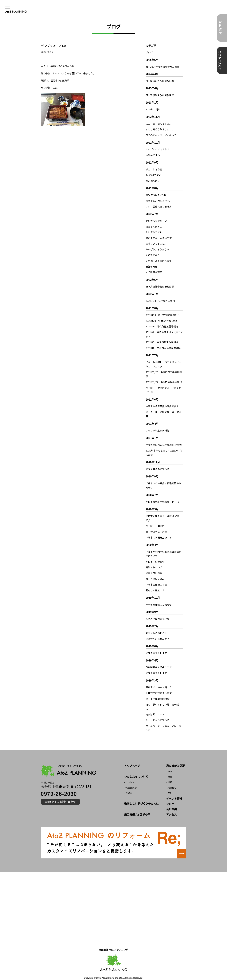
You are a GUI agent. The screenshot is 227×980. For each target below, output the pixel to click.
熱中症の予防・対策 (156, 527)
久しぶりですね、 (155, 231)
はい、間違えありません (159, 205)
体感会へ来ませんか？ (157, 633)
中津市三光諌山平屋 (156, 579)
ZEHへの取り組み (155, 573)
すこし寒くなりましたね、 (160, 129)
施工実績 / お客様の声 (137, 808)
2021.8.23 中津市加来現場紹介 (163, 313)
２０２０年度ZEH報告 (157, 427)
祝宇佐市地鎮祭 (154, 568)
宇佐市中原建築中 (155, 557)
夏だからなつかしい (156, 219)
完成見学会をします (156, 647)
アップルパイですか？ (157, 149)
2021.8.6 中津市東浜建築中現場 (163, 345)
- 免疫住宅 (171, 781)
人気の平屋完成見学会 (157, 613)
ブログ (149, 52)
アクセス (171, 808)
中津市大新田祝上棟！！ (159, 533)
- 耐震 (169, 770)
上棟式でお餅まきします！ (160, 687)
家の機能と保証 (176, 759)
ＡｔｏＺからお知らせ (157, 713)
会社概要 (172, 802)
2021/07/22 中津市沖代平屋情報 (164, 379)
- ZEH (169, 765)
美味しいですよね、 (156, 242)
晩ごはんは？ (153, 180)
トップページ (132, 759)
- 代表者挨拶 (130, 781)
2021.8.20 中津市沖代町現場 (162, 318)
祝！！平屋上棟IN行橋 (158, 692)
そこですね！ (153, 253)
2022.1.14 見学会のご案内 (160, 298)
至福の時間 (152, 264)
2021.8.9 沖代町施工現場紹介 (162, 324)
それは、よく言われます (159, 259)
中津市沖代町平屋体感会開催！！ (163, 403)
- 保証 (169, 786)
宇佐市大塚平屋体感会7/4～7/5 (162, 497)
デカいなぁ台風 (154, 168)
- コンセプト (130, 775)
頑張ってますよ (154, 225)
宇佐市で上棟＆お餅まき (159, 681)
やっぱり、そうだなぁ (157, 248)
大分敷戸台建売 (154, 270)
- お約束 (128, 786)
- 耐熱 (169, 775)
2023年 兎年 (153, 109)
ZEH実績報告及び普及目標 (160, 81)
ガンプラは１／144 (156, 194)
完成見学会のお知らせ (157, 465)
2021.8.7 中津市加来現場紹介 (162, 339)
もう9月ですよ (153, 174)
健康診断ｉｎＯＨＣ (156, 708)
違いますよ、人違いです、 (160, 236)
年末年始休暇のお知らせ (159, 599)
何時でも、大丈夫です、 (159, 200)
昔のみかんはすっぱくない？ (161, 134)
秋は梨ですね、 (154, 154)
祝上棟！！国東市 (155, 521)
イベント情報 (174, 792)
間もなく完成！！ (155, 585)
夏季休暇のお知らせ (156, 627)
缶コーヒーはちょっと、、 (159, 123)
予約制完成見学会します (159, 661)
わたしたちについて (136, 770)
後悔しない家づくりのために (141, 797)
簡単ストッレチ (154, 562)
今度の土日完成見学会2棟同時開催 (164, 441)
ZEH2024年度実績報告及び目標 (162, 66)
